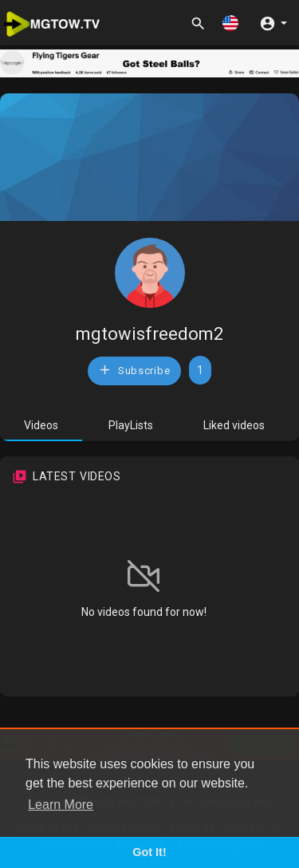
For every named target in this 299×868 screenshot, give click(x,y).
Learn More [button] (61, 805)
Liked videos (234, 425)
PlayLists (131, 425)
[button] (230, 23)
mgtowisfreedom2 (149, 334)
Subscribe (134, 370)
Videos (41, 425)
